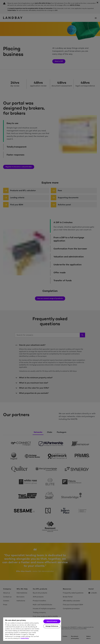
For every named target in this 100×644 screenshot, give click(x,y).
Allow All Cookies (52, 621)
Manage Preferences (52, 626)
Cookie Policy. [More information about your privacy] (25, 638)
